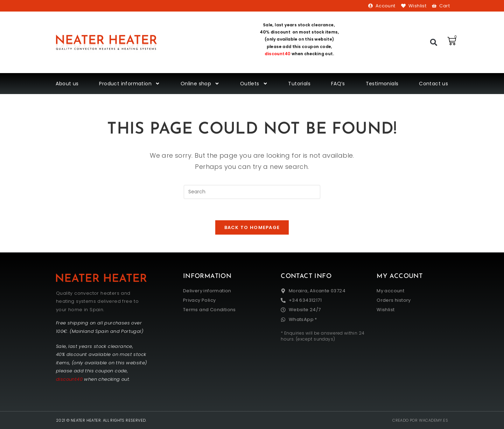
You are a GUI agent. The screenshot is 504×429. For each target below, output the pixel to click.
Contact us (433, 84)
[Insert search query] (252, 192)
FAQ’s (338, 84)
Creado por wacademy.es (420, 420)
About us (67, 84)
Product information (129, 84)
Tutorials (299, 84)
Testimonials (382, 84)
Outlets (254, 84)
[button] (434, 42)
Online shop (200, 84)
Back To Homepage (252, 227)
